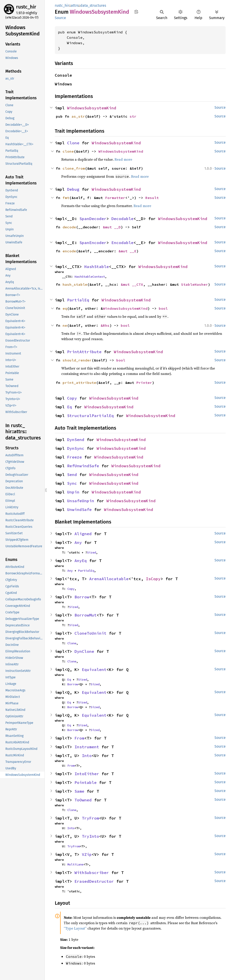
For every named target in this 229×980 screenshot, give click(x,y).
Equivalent (94, 670)
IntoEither (87, 774)
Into (87, 756)
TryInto (90, 836)
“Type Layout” (75, 928)
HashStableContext (90, 277)
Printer (144, 383)
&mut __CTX (132, 284)
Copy (72, 398)
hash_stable (75, 284)
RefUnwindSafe (83, 466)
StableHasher (195, 284)
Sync (72, 483)
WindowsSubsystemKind (92, 108)
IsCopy (153, 579)
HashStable (97, 267)
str (133, 116)
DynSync (76, 448)
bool (163, 308)
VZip (87, 854)
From (79, 738)
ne (65, 325)
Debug (73, 189)
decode (69, 227)
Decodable (122, 219)
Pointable (86, 782)
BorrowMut (86, 615)
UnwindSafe (79, 509)
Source (60, 18)
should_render (77, 360)
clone (68, 151)
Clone (73, 143)
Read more (123, 159)
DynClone (84, 651)
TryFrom (90, 818)
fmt (66, 198)
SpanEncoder (93, 243)
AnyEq (81, 561)
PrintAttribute (84, 352)
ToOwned (83, 800)
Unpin (73, 492)
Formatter (115, 198)
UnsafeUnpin (81, 501)
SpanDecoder (93, 219)
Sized (91, 552)
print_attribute (79, 383)
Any (78, 542)
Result (152, 198)
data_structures (93, 5)
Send (72, 475)
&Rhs (105, 325)
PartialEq (78, 300)
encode (69, 251)
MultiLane (75, 864)
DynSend (76, 440)
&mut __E (127, 251)
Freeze (74, 457)
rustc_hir (26, 7)
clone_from (74, 168)
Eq (70, 407)
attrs (75, 5)
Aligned (83, 534)
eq (65, 308)
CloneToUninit (90, 633)
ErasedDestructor (94, 881)
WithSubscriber (92, 873)
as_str (78, 116)
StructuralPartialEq (90, 416)
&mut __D (112, 227)
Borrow (82, 597)
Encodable (122, 243)
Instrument (87, 747)
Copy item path (136, 12)
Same (79, 791)
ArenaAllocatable (109, 579)
